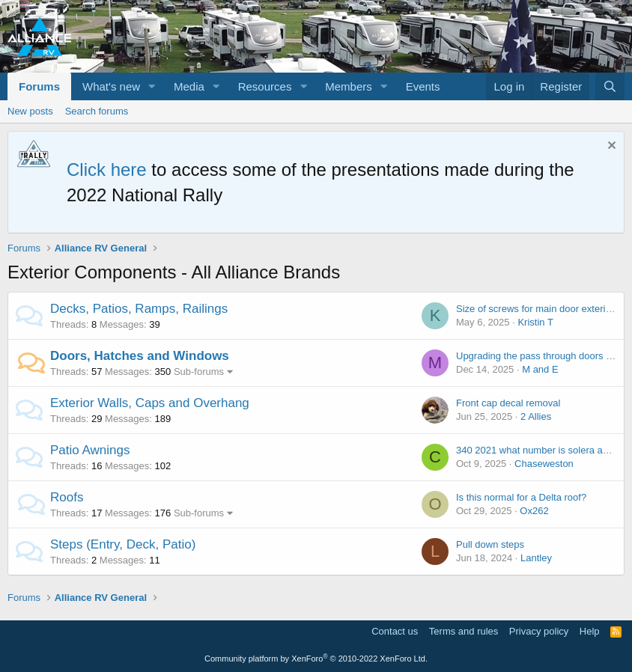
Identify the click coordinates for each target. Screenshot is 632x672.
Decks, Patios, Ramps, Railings (139, 309)
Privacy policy (539, 631)
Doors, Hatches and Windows (140, 356)
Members (349, 86)
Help (590, 631)
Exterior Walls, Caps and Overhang (150, 403)
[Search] (610, 86)
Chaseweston (544, 464)
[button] (152, 86)
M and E (540, 369)
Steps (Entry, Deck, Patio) (123, 544)
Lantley (536, 558)
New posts (30, 111)
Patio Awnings (90, 450)
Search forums (97, 111)
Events (423, 86)
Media (189, 86)
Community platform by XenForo (316, 659)
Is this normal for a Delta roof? (521, 497)
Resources (265, 86)
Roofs (67, 497)
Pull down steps (490, 544)
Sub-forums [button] (199, 372)
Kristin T (535, 322)
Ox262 (534, 511)
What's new (111, 86)
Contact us (395, 631)
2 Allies (536, 416)
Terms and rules (464, 631)
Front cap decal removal (508, 403)
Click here (107, 169)
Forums (39, 86)
